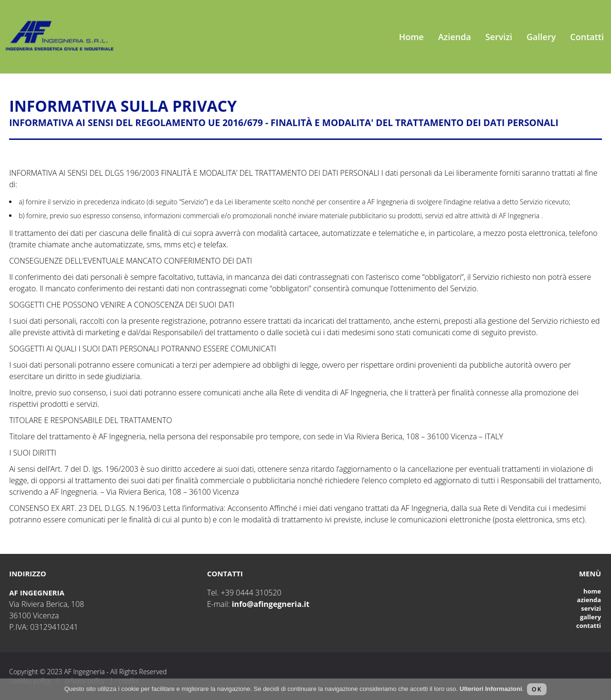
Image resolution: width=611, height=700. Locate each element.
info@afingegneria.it (270, 604)
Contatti (587, 37)
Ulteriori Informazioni (491, 689)
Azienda (455, 37)
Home (411, 37)
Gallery (541, 37)
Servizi (499, 37)
